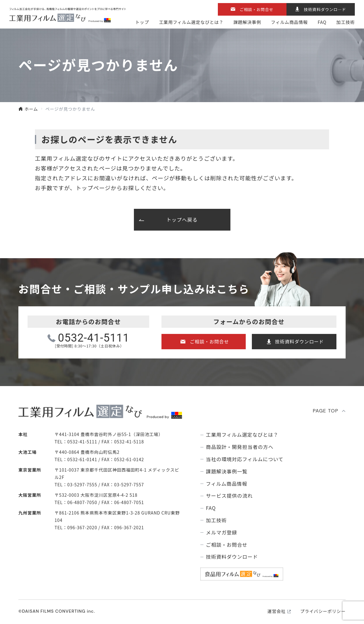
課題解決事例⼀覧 (227, 471)
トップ (142, 22)
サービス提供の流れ (229, 496)
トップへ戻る (182, 220)
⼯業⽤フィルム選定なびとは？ (191, 22)
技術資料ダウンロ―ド (325, 9)
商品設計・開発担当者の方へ (240, 447)
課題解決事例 (247, 22)
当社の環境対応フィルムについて (245, 459)
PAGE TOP (326, 411)
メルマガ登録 (222, 532)
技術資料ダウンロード (300, 341)
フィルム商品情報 (289, 22)
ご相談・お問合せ (256, 9)
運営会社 (277, 611)
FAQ (322, 22)
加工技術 (346, 22)
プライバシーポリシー (323, 611)
